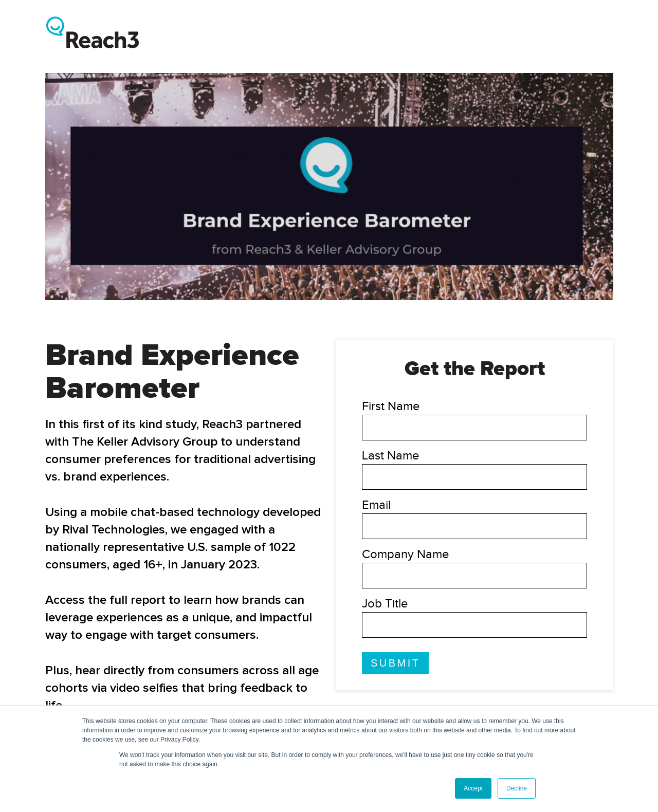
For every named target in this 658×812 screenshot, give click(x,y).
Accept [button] (473, 788)
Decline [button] (517, 788)
